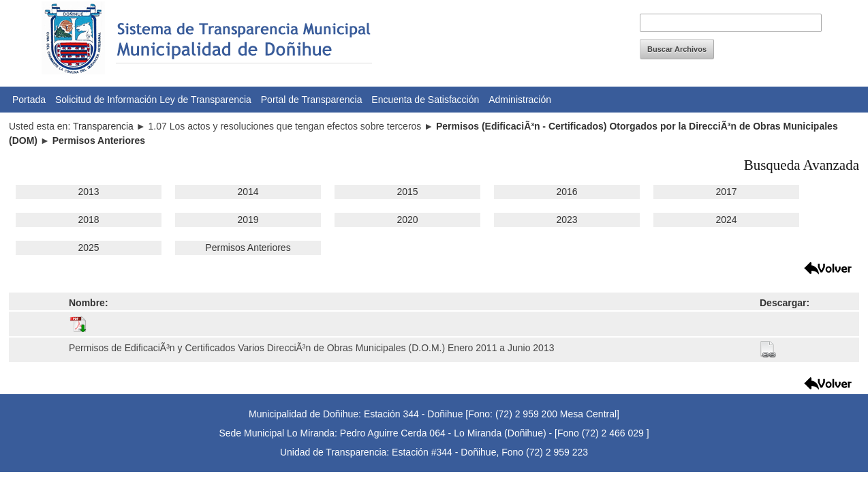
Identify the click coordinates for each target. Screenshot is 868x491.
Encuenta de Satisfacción (425, 100)
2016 (567, 192)
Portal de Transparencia (312, 100)
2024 (726, 220)
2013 (88, 192)
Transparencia (103, 126)
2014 (248, 192)
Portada (29, 100)
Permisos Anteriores (248, 248)
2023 (567, 220)
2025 (88, 248)
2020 (407, 220)
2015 (407, 192)
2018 (88, 220)
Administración (520, 100)
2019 (248, 220)
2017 (726, 192)
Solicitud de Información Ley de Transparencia (153, 100)
